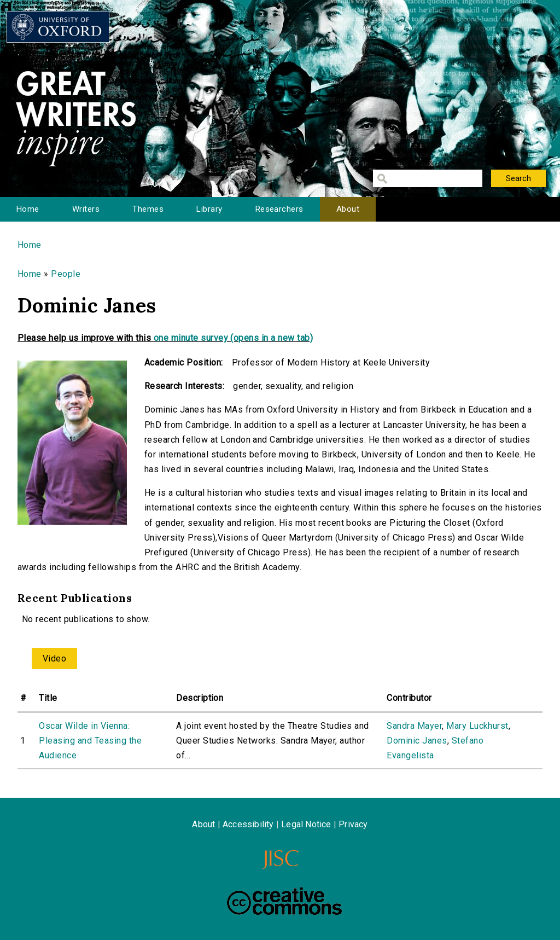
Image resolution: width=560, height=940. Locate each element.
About (348, 209)
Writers (86, 209)
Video (54, 658)
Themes (148, 209)
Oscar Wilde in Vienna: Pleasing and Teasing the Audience (90, 741)
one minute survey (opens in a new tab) (233, 338)
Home (28, 209)
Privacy (353, 824)
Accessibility (248, 824)
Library (209, 209)
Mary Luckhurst (477, 726)
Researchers (279, 209)
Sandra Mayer (414, 726)
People (66, 274)
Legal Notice (306, 824)
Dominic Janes (417, 741)
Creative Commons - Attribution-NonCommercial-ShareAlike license (284, 901)
